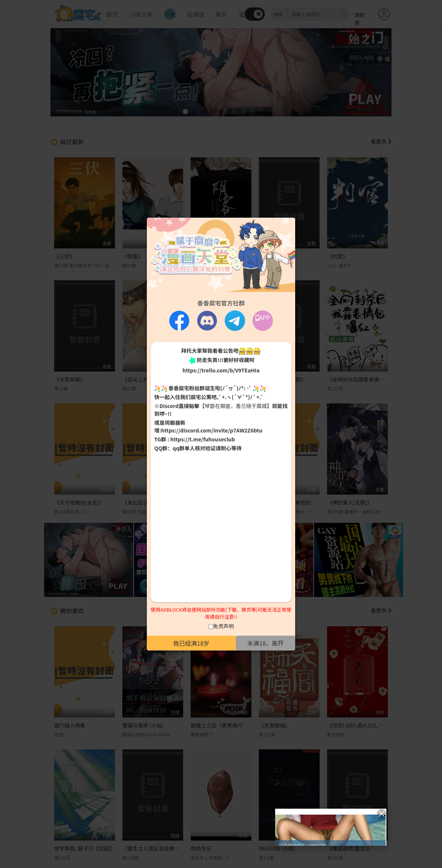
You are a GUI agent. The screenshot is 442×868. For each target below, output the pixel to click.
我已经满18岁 (191, 643)
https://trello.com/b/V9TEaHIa (221, 370)
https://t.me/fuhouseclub (202, 439)
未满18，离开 (265, 643)
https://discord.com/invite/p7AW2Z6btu (212, 430)
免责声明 (224, 626)
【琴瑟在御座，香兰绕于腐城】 (236, 406)
